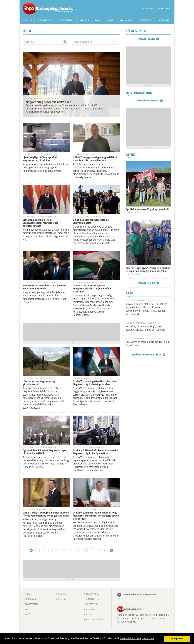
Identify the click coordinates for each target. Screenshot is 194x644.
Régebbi (111, 550)
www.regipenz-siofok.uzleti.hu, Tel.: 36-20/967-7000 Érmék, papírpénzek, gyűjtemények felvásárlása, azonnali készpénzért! (147, 309)
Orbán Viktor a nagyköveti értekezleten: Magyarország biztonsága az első (95, 383)
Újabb (31, 550)
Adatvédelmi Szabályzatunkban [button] (137, 638)
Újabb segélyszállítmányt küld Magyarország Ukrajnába (40, 159)
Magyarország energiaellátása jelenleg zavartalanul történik (44, 287)
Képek (83, 20)
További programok (146, 101)
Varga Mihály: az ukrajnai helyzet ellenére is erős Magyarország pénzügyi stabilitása (46, 514)
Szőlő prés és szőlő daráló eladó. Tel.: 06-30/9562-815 (148, 344)
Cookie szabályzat (96, 620)
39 (99, 550)
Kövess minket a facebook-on (139, 595)
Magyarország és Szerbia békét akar (48, 102)
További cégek (146, 39)
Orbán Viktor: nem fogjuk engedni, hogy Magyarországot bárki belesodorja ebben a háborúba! (96, 516)
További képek (146, 283)
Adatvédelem (93, 599)
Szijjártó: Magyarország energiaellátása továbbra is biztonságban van (95, 159)
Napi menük (126, 20)
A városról (165, 20)
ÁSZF (89, 615)
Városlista (76, 9)
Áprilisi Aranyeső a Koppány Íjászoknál (147, 209)
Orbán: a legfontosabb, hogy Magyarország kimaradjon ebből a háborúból (92, 289)
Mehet (65, 42)
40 (105, 550)
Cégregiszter (66, 20)
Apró (110, 20)
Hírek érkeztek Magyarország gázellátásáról (39, 383)
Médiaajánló (93, 594)
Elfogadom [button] (177, 639)
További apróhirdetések (146, 355)
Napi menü (61, 599)
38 (92, 550)
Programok (45, 20)
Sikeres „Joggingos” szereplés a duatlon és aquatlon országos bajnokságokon (148, 270)
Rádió (98, 20)
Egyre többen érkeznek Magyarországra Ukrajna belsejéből (45, 452)
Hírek (26, 20)
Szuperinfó (145, 20)
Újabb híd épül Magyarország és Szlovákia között (91, 222)
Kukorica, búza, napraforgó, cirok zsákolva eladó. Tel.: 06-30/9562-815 (145, 328)
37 (86, 550)
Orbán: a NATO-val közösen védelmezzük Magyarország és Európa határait (95, 452)
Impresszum (92, 604)
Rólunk (90, 609)
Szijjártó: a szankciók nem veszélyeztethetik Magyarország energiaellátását (41, 223)
